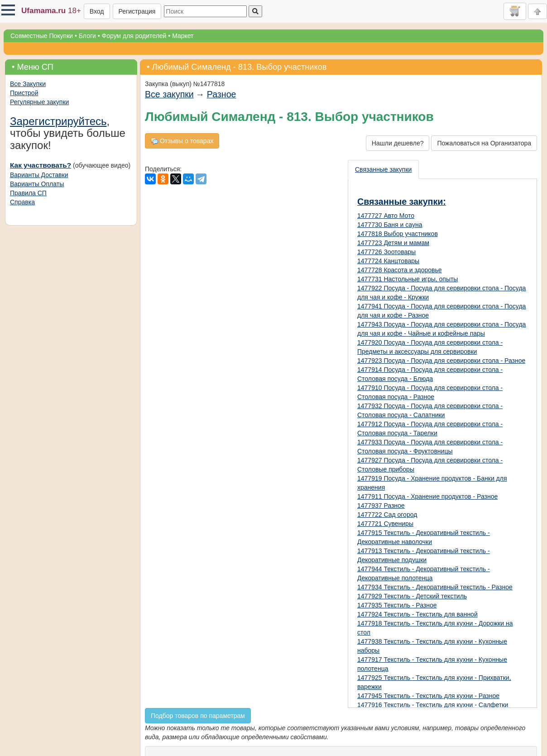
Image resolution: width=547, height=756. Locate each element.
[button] (8, 10)
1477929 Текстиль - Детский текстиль (412, 596)
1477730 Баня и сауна (390, 225)
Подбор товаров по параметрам (198, 716)
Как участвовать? (41, 165)
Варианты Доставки (39, 175)
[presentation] (384, 169)
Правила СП (28, 193)
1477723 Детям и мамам (393, 243)
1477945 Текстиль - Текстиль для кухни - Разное (428, 696)
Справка (22, 202)
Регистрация (137, 11)
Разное (222, 94)
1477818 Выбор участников (398, 234)
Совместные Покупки (42, 36)
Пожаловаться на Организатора (484, 143)
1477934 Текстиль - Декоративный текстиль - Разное (435, 587)
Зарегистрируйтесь (58, 121)
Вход (97, 11)
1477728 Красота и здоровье (400, 270)
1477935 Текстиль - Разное (397, 605)
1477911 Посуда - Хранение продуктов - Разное (427, 496)
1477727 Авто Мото (386, 216)
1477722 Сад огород (387, 515)
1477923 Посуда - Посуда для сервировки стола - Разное (441, 361)
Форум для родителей (134, 36)
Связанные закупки (383, 169)
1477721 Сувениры (385, 524)
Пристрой (24, 93)
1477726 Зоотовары (386, 252)
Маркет (183, 36)
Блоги (87, 36)
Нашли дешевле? (398, 143)
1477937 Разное (381, 506)
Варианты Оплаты (37, 184)
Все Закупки (28, 84)
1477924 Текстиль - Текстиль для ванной (417, 614)
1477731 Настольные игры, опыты (408, 279)
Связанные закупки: (402, 202)
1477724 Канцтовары (388, 261)
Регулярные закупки (39, 102)
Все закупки (169, 94)
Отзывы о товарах (182, 141)
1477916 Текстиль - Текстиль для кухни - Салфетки (433, 705)
